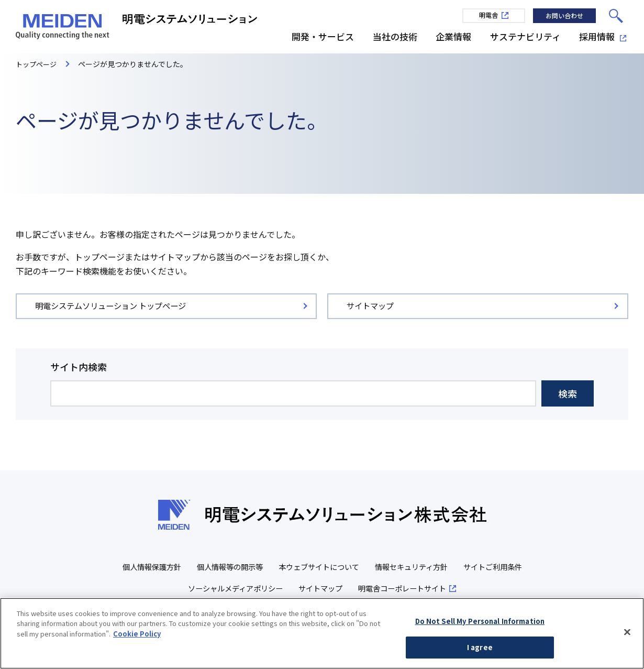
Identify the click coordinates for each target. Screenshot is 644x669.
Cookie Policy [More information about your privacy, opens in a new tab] (137, 636)
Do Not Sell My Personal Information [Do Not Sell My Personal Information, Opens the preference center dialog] (480, 623)
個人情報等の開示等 (264, 568)
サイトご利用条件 (172, 589)
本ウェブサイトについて (358, 568)
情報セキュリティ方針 (456, 568)
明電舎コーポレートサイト (447, 589)
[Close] (627, 634)
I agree (480, 650)
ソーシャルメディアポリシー (270, 589)
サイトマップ (360, 589)
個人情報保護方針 (181, 568)
